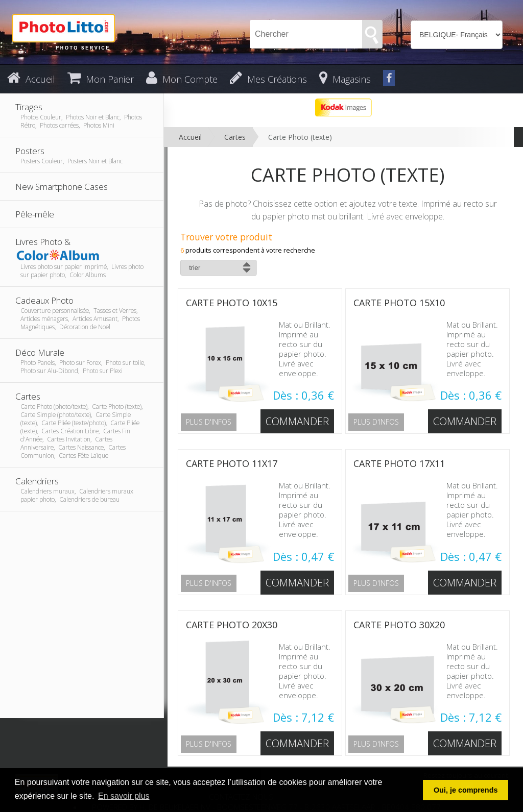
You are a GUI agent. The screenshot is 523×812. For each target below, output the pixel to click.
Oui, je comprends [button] (466, 790)
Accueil (190, 137)
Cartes (235, 137)
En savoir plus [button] (124, 796)
